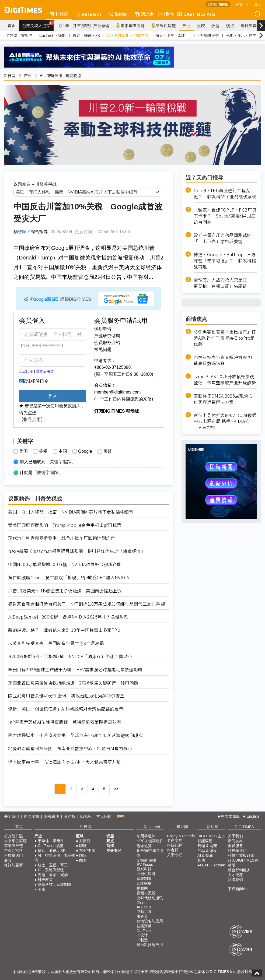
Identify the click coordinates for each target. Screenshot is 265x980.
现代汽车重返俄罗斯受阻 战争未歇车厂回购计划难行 (61, 538)
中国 (63, 451)
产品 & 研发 (207, 851)
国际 (83, 855)
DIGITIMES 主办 (211, 836)
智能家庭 (144, 883)
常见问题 (103, 350)
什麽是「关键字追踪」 (41, 473)
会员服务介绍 (107, 343)
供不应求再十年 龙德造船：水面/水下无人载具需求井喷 (64, 762)
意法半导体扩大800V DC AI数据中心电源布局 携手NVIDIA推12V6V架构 (225, 421)
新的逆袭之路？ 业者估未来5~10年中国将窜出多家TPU (64, 630)
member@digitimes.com (118, 392)
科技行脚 (175, 845)
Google (85, 451)
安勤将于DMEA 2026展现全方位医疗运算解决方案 (223, 399)
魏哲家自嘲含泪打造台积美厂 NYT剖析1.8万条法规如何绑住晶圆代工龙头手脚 (86, 604)
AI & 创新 (205, 855)
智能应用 (205, 841)
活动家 (144, 14)
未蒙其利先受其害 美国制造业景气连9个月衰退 (56, 643)
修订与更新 (13, 865)
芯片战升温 (13, 836)
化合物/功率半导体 (150, 853)
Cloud (142, 903)
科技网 (59, 14)
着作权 (70, 816)
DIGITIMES (245, 827)
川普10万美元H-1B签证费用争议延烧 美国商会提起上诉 (65, 591)
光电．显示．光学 (241, 35)
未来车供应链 (130, 25)
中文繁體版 (231, 816)
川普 (107, 451)
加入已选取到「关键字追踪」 (48, 462)
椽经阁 (118, 14)
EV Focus (145, 865)
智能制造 (144, 879)
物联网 (142, 888)
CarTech (144, 931)
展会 (8, 860)
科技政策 (45, 880)
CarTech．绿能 (53, 35)
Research (88, 14)
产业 (186, 25)
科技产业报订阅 (241, 855)
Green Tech (146, 860)
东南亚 (85, 841)
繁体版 (212, 4)
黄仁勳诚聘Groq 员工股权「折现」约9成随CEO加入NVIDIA (69, 577)
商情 (110, 846)
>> (116, 789)
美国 (23, 451)
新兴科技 (144, 869)
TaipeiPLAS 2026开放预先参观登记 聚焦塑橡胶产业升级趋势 (225, 380)
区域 (201, 25)
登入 (257, 4)
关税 (43, 451)
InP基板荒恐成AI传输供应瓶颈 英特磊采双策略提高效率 (65, 722)
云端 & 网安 (207, 846)
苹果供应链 (163, 25)
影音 (166, 14)
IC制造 (142, 940)
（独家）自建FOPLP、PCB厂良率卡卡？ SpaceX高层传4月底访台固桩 (225, 216)
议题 (215, 25)
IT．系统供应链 (206, 35)
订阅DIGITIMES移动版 (243, 863)
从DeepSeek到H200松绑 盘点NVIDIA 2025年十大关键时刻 (68, 617)
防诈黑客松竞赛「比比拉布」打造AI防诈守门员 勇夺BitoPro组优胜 (225, 338)
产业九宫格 (13, 851)
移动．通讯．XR (86, 35)
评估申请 (242, 4)
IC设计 (142, 935)
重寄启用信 (45, 371)
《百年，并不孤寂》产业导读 (83, 25)
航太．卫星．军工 (170, 35)
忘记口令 (26, 371)
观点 (230, 25)
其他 (201, 860)
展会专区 (114, 851)
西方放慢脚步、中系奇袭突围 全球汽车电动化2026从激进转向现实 (75, 735)
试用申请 (103, 329)
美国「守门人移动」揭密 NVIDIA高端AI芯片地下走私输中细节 (71, 512)
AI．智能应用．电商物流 (128, 35)
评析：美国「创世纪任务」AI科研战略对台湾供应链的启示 (66, 709)
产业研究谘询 (107, 336)
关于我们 (12, 816)
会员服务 (235, 846)
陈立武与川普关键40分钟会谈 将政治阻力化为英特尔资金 (66, 696)
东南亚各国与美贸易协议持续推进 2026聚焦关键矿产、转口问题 (73, 683)
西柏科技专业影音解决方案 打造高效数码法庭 (223, 360)
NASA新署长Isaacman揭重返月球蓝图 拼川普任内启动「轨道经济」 (77, 551)
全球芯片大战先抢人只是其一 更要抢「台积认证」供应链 (225, 283)
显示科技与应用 (150, 945)
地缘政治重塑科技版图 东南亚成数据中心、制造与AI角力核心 (70, 748)
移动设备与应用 (150, 921)
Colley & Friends (181, 836)
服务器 (142, 916)
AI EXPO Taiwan (211, 865)
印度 (83, 846)
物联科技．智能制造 (55, 884)
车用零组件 (146, 836)
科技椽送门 (13, 855)
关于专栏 (175, 855)
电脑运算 (144, 911)
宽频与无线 (146, 893)
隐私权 (86, 816)
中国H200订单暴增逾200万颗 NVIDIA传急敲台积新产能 (65, 564)
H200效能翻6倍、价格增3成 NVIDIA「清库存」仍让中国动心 (70, 656)
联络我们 (235, 880)
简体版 (224, 4)
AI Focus (144, 907)
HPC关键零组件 (150, 841)
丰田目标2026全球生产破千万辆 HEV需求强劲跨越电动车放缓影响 (75, 670)
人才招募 (235, 875)
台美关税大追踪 (38, 24)
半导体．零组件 (19, 35)
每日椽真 (249, 25)
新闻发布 (32, 816)
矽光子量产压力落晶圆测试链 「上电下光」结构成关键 (225, 238)
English (253, 816)
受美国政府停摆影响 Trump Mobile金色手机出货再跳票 (65, 525)
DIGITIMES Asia (196, 14)
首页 (12, 25)
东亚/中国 (87, 851)
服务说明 (52, 816)
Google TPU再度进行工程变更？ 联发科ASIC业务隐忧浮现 (225, 194)
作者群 (173, 850)
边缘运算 (144, 846)
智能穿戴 (144, 926)
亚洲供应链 (146, 874)
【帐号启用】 (32, 419)
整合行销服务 (239, 870)
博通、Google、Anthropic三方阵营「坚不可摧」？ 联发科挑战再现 (225, 261)
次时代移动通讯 (150, 898)
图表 (41, 889)
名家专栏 (175, 840)
